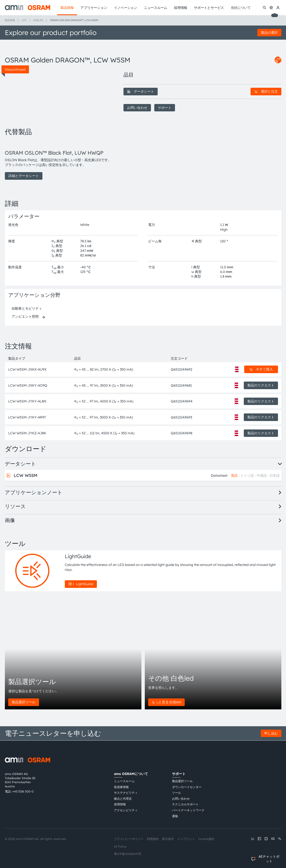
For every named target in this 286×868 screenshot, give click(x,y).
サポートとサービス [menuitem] (209, 8)
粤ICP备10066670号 (128, 854)
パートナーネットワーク (188, 810)
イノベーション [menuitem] (126, 8)
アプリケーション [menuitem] (94, 8)
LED (24, 20)
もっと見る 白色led (166, 702)
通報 (175, 816)
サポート (165, 108)
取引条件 (168, 839)
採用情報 (120, 804)
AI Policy (120, 846)
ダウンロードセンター (187, 787)
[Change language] (271, 8)
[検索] (264, 8)
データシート (141, 91)
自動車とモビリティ (27, 308)
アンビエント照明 (25, 316)
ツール (176, 793)
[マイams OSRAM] (278, 8)
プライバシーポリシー (129, 839)
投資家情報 (121, 787)
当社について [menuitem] (241, 8)
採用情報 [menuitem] (181, 8)
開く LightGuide (81, 584)
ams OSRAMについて (131, 774)
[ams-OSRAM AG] (28, 8)
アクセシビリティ (126, 810)
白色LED (38, 20)
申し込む (271, 733)
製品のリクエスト (261, 385)
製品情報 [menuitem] (67, 8)
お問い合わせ (137, 108)
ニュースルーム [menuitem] (156, 8)
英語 (234, 475)
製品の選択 (269, 32)
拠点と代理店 (123, 799)
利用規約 (153, 839)
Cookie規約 (206, 839)
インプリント (186, 839)
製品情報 (10, 20)
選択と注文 (266, 91)
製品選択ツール (24, 702)
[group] (59, 160)
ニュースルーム (124, 781)
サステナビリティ (126, 793)
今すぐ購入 (261, 369)
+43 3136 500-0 (23, 791)
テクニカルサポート (185, 804)
